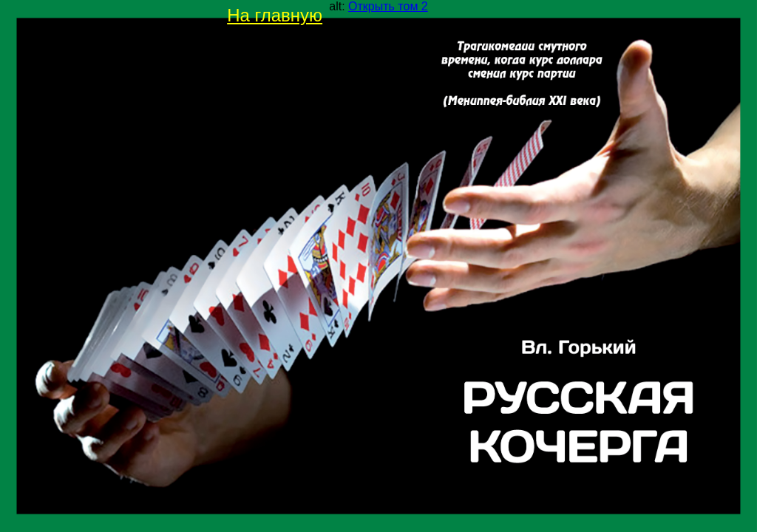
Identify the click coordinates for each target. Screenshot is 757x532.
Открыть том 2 (388, 6)
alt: (378, 6)
